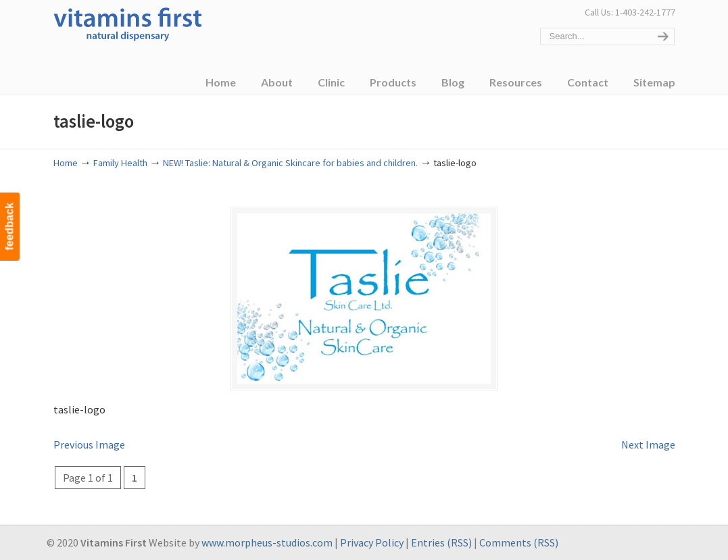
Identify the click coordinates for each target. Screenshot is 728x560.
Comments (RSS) (519, 542)
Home (66, 163)
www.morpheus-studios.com (267, 542)
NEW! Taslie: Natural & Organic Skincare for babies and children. (290, 163)
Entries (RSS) (441, 542)
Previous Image (89, 444)
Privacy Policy (372, 542)
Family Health (120, 163)
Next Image (648, 444)
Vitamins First (128, 23)
